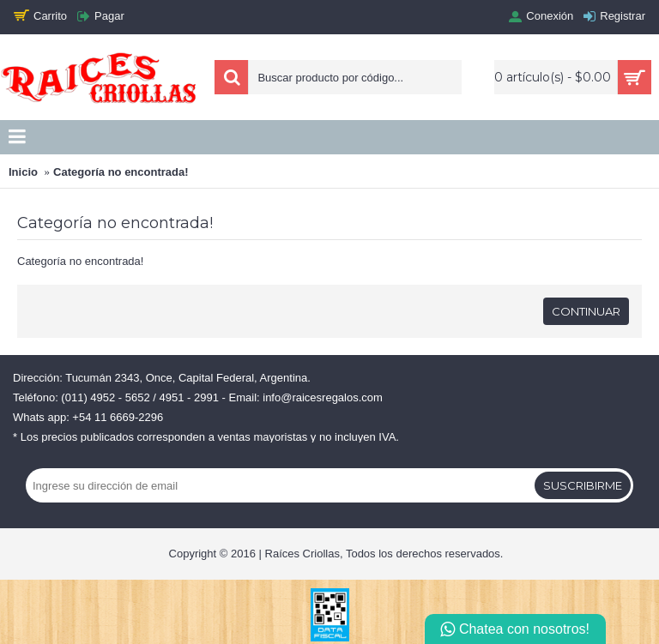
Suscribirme (583, 485)
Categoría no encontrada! (121, 172)
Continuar (586, 311)
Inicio (23, 172)
